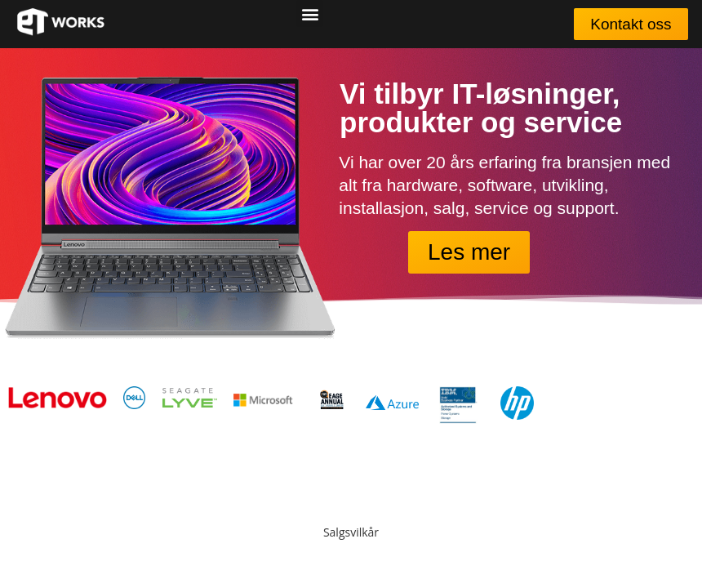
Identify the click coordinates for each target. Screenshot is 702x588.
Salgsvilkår (351, 532)
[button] (310, 13)
